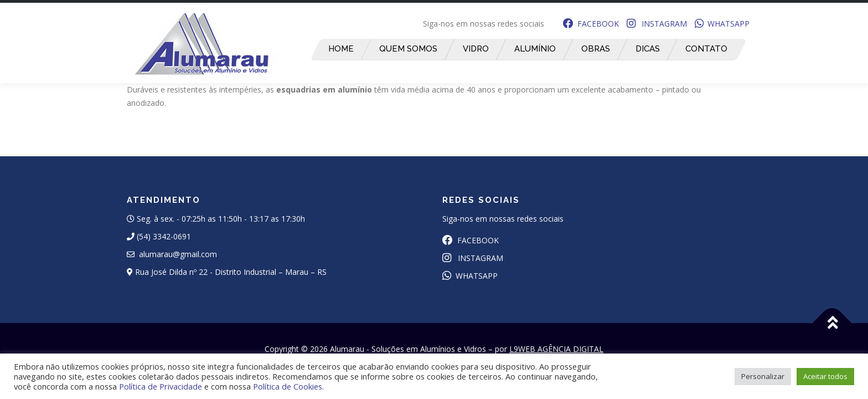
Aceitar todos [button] (825, 376)
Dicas (647, 49)
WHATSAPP (722, 24)
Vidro (475, 49)
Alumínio (534, 49)
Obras (595, 49)
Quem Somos (408, 49)
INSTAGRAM (657, 24)
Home (340, 49)
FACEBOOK (591, 24)
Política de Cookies (288, 386)
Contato (706, 49)
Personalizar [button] (763, 376)
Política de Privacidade (161, 386)
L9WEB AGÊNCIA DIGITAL (556, 349)
